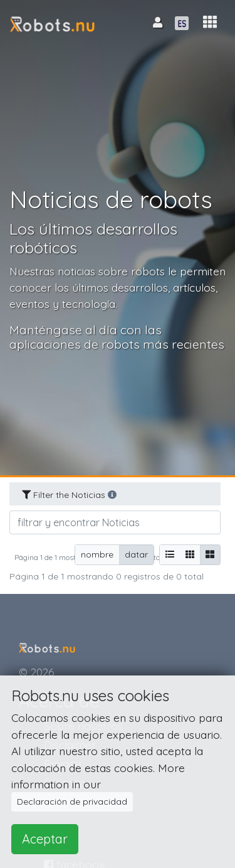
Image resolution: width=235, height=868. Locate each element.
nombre (97, 554)
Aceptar (45, 839)
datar (136, 554)
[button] (210, 22)
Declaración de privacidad (72, 802)
